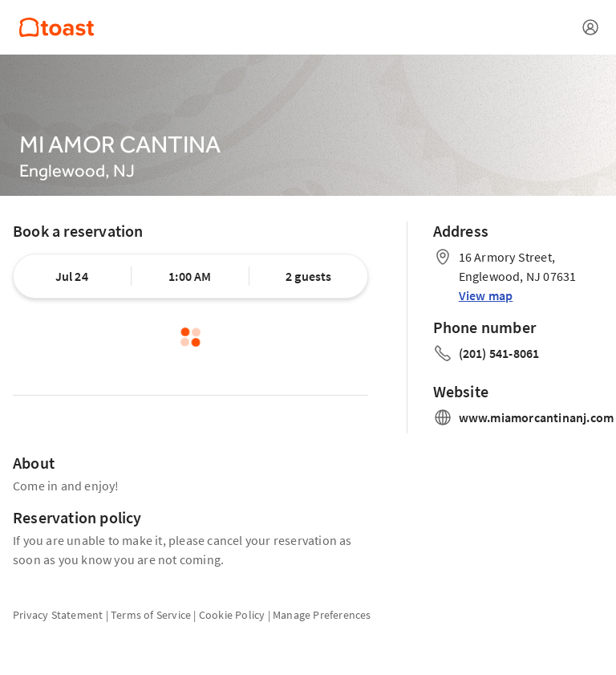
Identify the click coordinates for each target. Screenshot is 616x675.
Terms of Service (151, 615)
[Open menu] (590, 27)
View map (486, 295)
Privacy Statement (58, 615)
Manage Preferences (322, 615)
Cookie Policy (232, 615)
